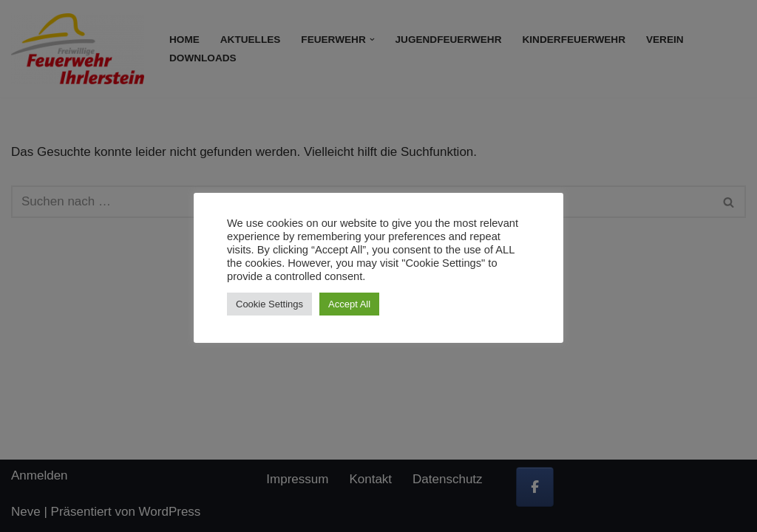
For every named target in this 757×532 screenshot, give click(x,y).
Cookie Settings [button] (269, 304)
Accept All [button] (349, 304)
